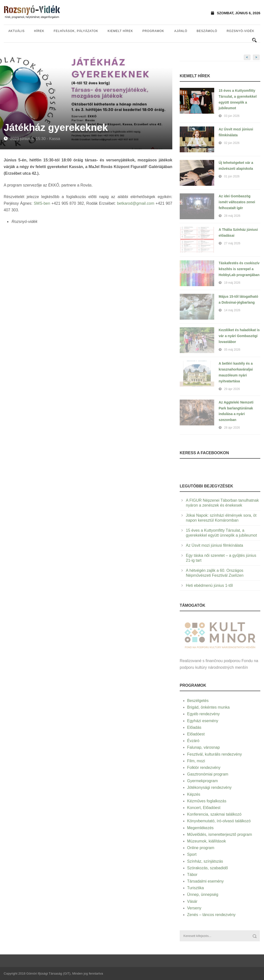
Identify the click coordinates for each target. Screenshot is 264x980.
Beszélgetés (198, 701)
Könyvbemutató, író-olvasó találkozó (219, 821)
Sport (192, 854)
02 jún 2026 (232, 143)
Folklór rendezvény (204, 768)
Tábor (192, 875)
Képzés (194, 794)
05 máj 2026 (232, 350)
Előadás (194, 727)
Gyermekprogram (202, 781)
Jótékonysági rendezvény (209, 787)
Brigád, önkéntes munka (208, 707)
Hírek (39, 31)
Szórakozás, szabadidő (207, 868)
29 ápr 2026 (232, 389)
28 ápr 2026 (232, 428)
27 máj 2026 (232, 243)
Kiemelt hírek (120, 31)
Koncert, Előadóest (204, 808)
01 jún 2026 (232, 176)
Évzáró (193, 741)
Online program (201, 848)
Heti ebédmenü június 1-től (209, 585)
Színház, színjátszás (205, 861)
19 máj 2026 (232, 283)
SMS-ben (42, 203)
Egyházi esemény (203, 721)
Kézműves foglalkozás (207, 801)
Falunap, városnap (203, 747)
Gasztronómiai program (208, 774)
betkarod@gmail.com (135, 203)
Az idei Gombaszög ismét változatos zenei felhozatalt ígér (237, 202)
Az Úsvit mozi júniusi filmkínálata (214, 545)
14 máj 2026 (232, 310)
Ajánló (181, 31)
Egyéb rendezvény (203, 714)
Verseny (194, 908)
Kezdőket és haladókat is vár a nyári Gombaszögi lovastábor (239, 336)
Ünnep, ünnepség (203, 894)
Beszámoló (207, 31)
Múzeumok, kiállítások (206, 841)
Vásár (192, 901)
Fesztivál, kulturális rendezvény (214, 754)
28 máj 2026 (232, 216)
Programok (153, 31)
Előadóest (196, 734)
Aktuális (17, 31)
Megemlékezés (200, 828)
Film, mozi (196, 761)
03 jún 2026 (232, 116)
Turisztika (195, 888)
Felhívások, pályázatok (76, 31)
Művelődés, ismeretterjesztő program (220, 834)
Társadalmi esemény (205, 881)
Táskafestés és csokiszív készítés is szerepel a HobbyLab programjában (239, 269)
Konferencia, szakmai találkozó (214, 814)
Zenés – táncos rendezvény (211, 915)
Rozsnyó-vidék (240, 31)
